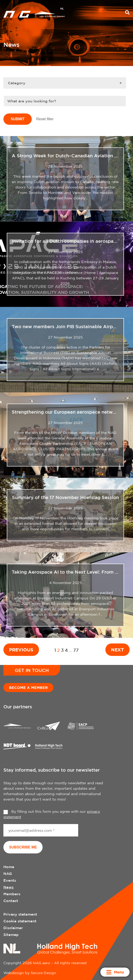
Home (9, 867)
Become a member (28, 688)
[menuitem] (62, 9)
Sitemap (11, 935)
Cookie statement (20, 921)
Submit (18, 119)
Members (12, 894)
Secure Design (43, 973)
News (8, 887)
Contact (11, 901)
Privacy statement (20, 914)
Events (10, 880)
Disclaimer (13, 928)
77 (76, 650)
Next (117, 650)
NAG (8, 874)
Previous (21, 650)
